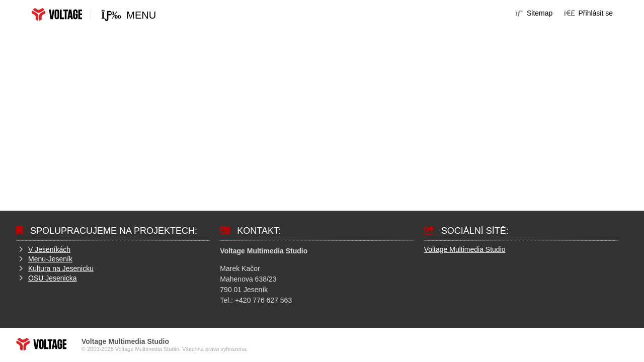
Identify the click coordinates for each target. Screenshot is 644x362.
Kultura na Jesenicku (61, 268)
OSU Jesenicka (52, 278)
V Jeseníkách (49, 249)
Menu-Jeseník (50, 259)
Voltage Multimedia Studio (465, 249)
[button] (588, 13)
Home (57, 14)
